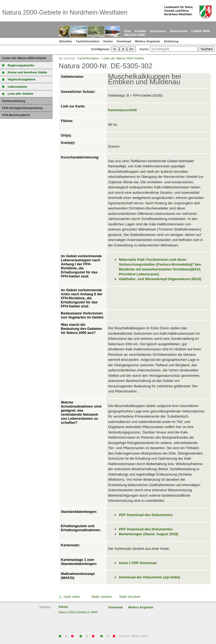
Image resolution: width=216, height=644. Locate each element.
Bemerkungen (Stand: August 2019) (148, 534)
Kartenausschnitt (122, 110)
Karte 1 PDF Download (138, 563)
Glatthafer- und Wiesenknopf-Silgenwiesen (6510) (160, 279)
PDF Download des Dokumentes (146, 515)
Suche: (144, 49)
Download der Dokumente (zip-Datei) (149, 577)
